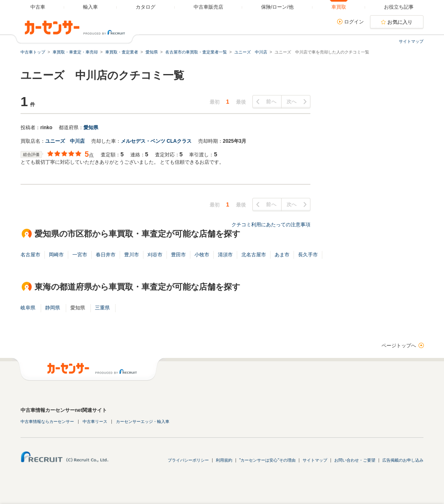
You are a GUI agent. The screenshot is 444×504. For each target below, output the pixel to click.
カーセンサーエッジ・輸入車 (143, 422)
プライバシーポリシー (188, 460)
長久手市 (308, 255)
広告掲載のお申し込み (403, 460)
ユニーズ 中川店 (65, 141)
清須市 (225, 255)
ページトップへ (399, 346)
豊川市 (132, 255)
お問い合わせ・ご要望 (355, 460)
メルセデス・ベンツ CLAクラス (156, 141)
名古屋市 (30, 255)
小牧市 (202, 255)
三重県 (102, 308)
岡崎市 (56, 255)
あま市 (282, 255)
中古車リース (95, 422)
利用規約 (224, 460)
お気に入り (400, 22)
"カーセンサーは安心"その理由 (267, 460)
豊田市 (178, 255)
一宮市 (80, 255)
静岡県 (53, 308)
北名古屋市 (254, 255)
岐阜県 (28, 308)
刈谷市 (155, 255)
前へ (271, 102)
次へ (292, 102)
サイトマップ (411, 41)
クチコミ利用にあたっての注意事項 (271, 225)
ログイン (354, 22)
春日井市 (106, 255)
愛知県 (91, 128)
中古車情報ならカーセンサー (47, 422)
